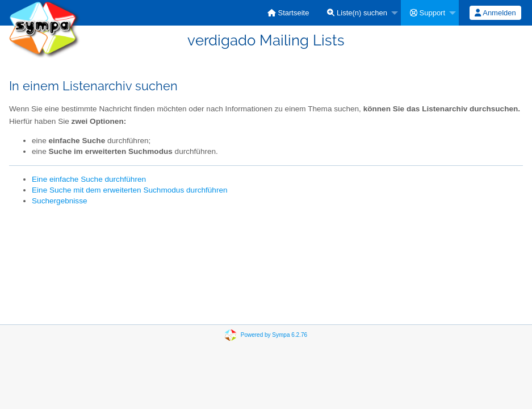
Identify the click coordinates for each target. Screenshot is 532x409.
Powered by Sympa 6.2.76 (274, 335)
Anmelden (495, 13)
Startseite (288, 13)
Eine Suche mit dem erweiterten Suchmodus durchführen (130, 190)
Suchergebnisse (60, 201)
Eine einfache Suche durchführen (89, 179)
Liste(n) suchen (357, 13)
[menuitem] (288, 13)
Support (428, 13)
